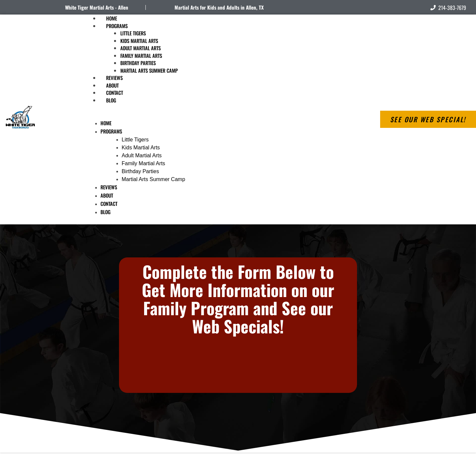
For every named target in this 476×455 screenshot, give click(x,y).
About (107, 195)
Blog (111, 100)
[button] (207, 115)
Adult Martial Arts (140, 48)
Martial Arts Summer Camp (149, 70)
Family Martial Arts (141, 56)
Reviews (109, 187)
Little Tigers (133, 33)
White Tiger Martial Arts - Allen (97, 7)
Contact (109, 204)
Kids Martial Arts (139, 41)
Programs (117, 26)
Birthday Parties (138, 63)
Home (106, 123)
